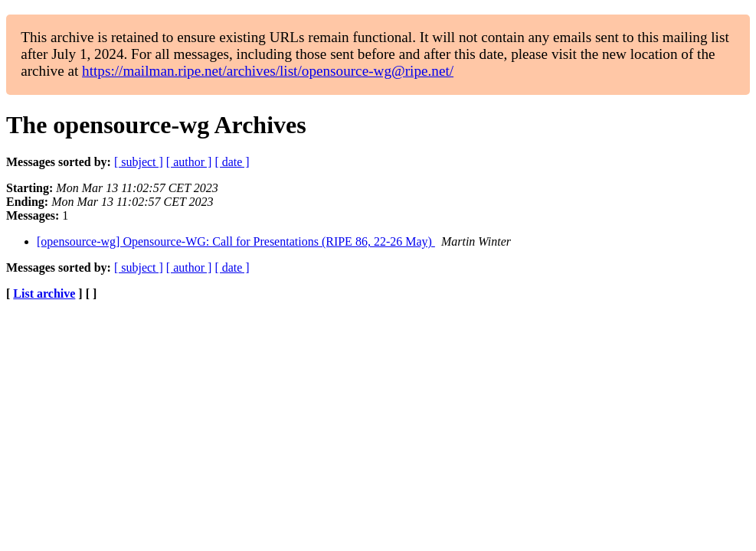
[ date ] (232, 162)
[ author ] (189, 162)
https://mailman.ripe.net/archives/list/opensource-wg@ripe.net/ (268, 71)
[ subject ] (139, 162)
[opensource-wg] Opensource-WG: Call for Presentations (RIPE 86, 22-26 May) (236, 241)
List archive (44, 293)
